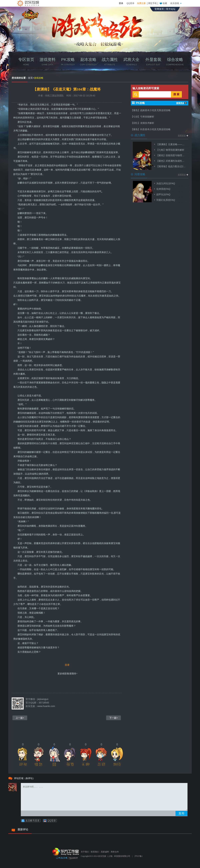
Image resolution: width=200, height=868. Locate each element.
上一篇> (20, 718)
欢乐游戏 (176, 3)
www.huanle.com (46, 706)
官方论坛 (171, 9)
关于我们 (85, 852)
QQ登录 (130, 3)
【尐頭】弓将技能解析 (142, 117)
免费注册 (141, 3)
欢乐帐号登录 (32, 821)
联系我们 (95, 852)
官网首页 (159, 9)
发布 (181, 813)
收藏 (163, 3)
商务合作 (115, 852)
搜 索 (176, 94)
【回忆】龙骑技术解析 (142, 123)
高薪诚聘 (105, 852)
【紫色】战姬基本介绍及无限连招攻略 (151, 110)
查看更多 (181, 103)
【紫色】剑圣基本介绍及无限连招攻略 (151, 129)
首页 (30, 78)
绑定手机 (152, 3)
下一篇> (113, 718)
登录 (121, 3)
